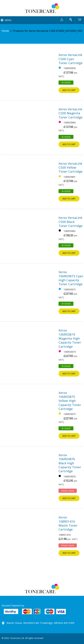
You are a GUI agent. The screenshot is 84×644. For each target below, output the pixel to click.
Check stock (68, 491)
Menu (8, 20)
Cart (80, 19)
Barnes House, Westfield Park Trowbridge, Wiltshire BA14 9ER (41, 623)
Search (71, 19)
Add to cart (69, 90)
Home (5, 31)
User (62, 19)
